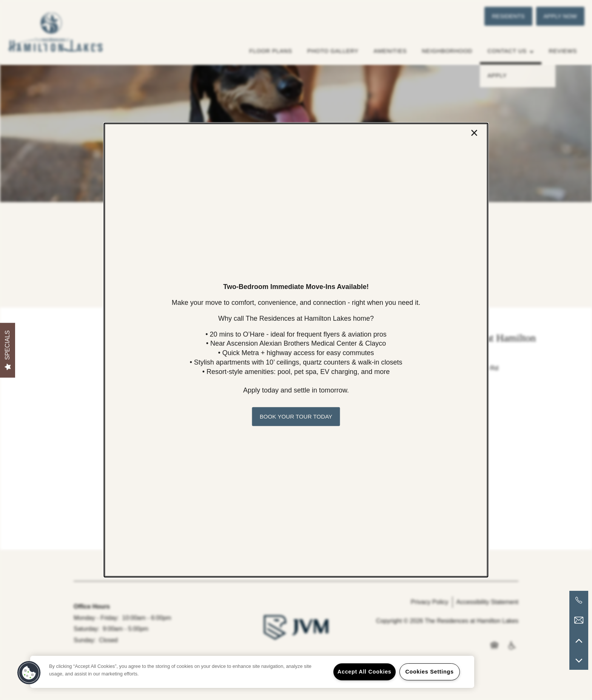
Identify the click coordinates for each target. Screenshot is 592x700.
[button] (296, 417)
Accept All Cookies (365, 672)
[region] (252, 672)
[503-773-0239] (579, 600)
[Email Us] (579, 620)
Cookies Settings (429, 672)
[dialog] (296, 350)
